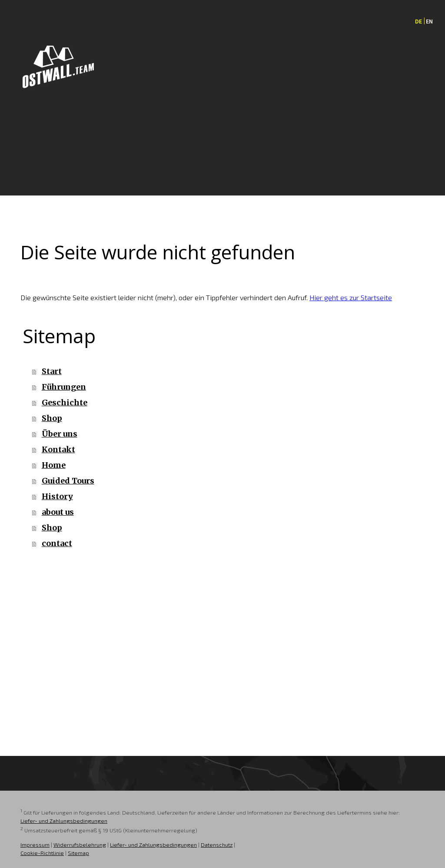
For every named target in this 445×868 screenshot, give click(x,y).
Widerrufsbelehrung (80, 845)
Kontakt (58, 449)
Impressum (35, 845)
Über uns (60, 434)
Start (52, 371)
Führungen (64, 387)
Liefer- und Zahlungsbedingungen (64, 821)
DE (418, 21)
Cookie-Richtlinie (42, 853)
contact (57, 543)
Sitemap (78, 853)
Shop (52, 418)
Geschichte (65, 403)
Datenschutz (217, 845)
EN (429, 21)
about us (58, 512)
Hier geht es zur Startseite (351, 297)
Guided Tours (68, 481)
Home (54, 465)
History (57, 496)
